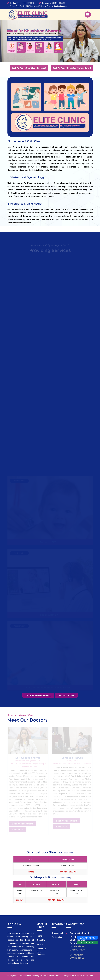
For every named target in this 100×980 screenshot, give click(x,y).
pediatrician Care (66, 695)
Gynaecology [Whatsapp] (88, 938)
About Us (41, 940)
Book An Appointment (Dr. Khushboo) (29, 68)
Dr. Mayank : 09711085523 (77, 956)
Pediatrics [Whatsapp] (87, 943)
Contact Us (41, 949)
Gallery (40, 945)
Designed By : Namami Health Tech (78, 976)
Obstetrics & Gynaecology (38, 695)
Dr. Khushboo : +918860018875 (22, 3)
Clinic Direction (41, 953)
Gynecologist (57, 933)
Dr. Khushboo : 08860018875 (78, 948)
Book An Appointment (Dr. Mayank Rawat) (72, 68)
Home (39, 936)
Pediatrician (57, 937)
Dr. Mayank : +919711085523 (53, 3)
